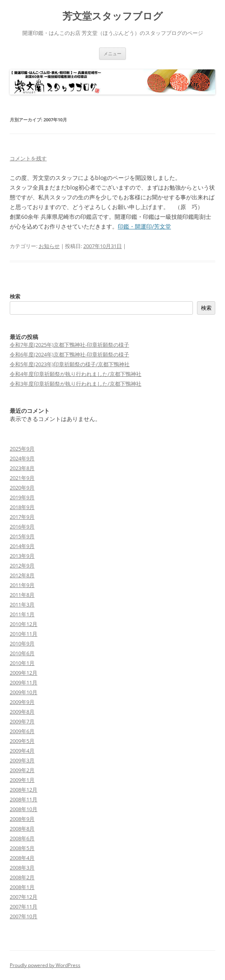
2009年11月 (24, 682)
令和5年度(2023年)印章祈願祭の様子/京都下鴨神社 (70, 364)
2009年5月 (22, 741)
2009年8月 (22, 712)
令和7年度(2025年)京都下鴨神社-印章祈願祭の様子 (69, 345)
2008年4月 (22, 858)
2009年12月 (24, 673)
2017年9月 (22, 517)
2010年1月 (22, 663)
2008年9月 (22, 819)
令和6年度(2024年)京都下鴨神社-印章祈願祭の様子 (69, 354)
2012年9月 (22, 566)
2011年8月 (22, 595)
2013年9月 (22, 556)
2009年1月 (22, 780)
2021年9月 (22, 478)
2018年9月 (22, 507)
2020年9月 (22, 488)
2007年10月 (24, 916)
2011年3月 (22, 604)
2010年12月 (24, 624)
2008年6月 (22, 838)
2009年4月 (22, 751)
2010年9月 (22, 643)
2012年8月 (22, 575)
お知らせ (49, 246)
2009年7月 (22, 721)
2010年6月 (22, 653)
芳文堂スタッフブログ (113, 16)
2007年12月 (24, 897)
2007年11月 (24, 907)
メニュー (112, 53)
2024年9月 (22, 458)
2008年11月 (24, 799)
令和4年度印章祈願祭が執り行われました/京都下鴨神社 (76, 374)
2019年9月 (22, 497)
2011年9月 (22, 585)
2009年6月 (22, 731)
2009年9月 (22, 702)
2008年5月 (22, 848)
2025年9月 (22, 449)
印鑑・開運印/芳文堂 (144, 226)
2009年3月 (22, 760)
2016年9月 (22, 527)
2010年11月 (24, 634)
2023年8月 (22, 468)
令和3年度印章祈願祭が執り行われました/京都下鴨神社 (76, 384)
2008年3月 (22, 868)
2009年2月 (22, 770)
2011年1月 (22, 614)
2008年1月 (22, 887)
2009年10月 (24, 692)
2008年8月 (22, 829)
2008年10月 (24, 809)
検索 (15, 296)
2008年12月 (24, 790)
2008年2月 (22, 877)
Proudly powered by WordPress (45, 965)
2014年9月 (22, 546)
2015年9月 (22, 536)
